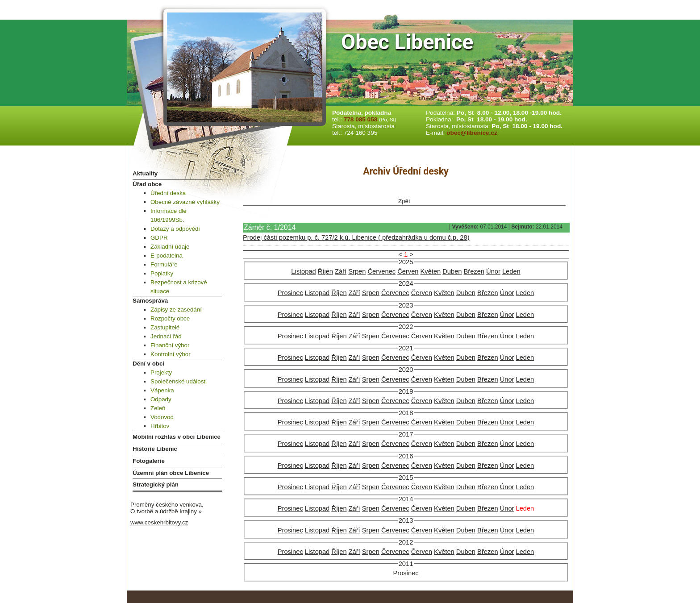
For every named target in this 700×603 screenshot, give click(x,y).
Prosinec (290, 293)
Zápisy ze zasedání (176, 310)
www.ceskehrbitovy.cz (159, 522)
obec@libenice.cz (472, 133)
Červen (408, 271)
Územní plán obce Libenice (171, 473)
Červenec (381, 271)
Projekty (161, 372)
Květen (431, 271)
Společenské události (179, 381)
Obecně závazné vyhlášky (185, 202)
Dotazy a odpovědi (175, 229)
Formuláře (164, 264)
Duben (452, 271)
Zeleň (158, 408)
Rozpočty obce (170, 318)
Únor (493, 271)
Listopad (303, 271)
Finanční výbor (170, 345)
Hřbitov (160, 426)
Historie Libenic (155, 449)
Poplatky (162, 273)
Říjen (325, 271)
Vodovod (162, 417)
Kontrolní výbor (171, 354)
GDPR (159, 238)
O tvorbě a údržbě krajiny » (166, 511)
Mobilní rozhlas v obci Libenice (177, 437)
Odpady (161, 399)
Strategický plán (156, 484)
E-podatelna (167, 256)
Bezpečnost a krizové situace (179, 287)
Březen (474, 271)
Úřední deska (168, 193)
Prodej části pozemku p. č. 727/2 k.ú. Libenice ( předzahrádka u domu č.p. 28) (356, 237)
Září (341, 271)
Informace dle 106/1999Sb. (169, 215)
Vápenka (162, 390)
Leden (511, 271)
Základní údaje (170, 247)
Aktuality (145, 173)
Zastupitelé (165, 327)
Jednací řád (166, 336)
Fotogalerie (149, 461)
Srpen (357, 271)
